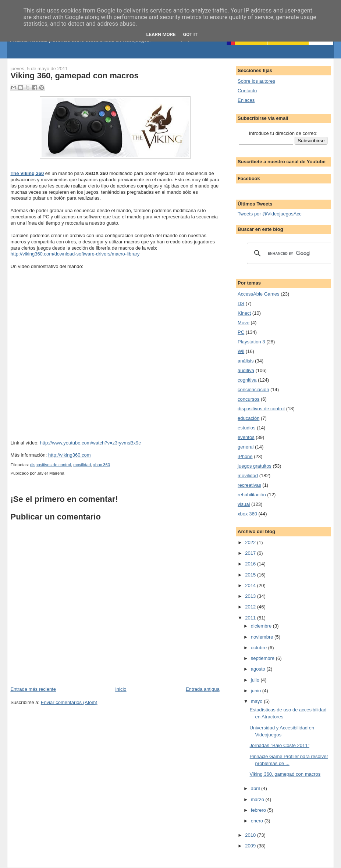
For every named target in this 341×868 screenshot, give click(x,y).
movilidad (82, 465)
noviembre (263, 637)
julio (256, 680)
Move (244, 323)
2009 (251, 846)
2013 (251, 596)
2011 (251, 618)
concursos (248, 399)
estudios (246, 428)
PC (241, 332)
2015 (251, 575)
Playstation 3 (251, 342)
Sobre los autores (256, 81)
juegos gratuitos (255, 466)
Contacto (247, 91)
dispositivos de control (51, 465)
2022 (251, 542)
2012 (251, 607)
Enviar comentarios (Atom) (69, 702)
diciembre (262, 626)
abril (256, 788)
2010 (251, 835)
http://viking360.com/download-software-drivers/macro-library (75, 254)
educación (248, 418)
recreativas (249, 485)
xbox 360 (102, 465)
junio (257, 691)
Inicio (121, 689)
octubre (260, 648)
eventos (246, 437)
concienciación (253, 390)
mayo (257, 701)
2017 (251, 553)
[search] (289, 253)
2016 (251, 564)
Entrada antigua (203, 689)
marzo (258, 799)
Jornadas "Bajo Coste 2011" (280, 745)
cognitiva (247, 380)
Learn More (161, 34)
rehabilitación (252, 495)
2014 (251, 585)
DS (241, 303)
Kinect (244, 313)
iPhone (245, 456)
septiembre (263, 658)
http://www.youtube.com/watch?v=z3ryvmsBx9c (90, 443)
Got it (190, 34)
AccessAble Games (258, 294)
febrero (259, 810)
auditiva (246, 370)
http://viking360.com (70, 455)
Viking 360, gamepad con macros (74, 76)
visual (244, 504)
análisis (246, 361)
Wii (241, 351)
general (246, 447)
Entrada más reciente (33, 689)
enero (258, 821)
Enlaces (246, 100)
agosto (259, 669)
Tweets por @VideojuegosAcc (269, 214)
